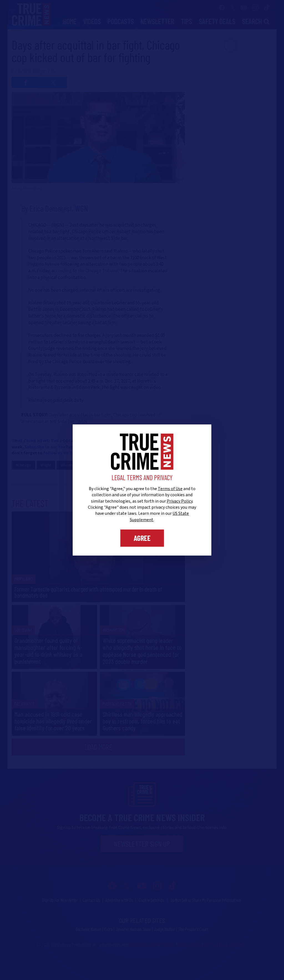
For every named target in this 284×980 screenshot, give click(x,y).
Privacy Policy (180, 501)
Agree (142, 538)
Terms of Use (170, 489)
